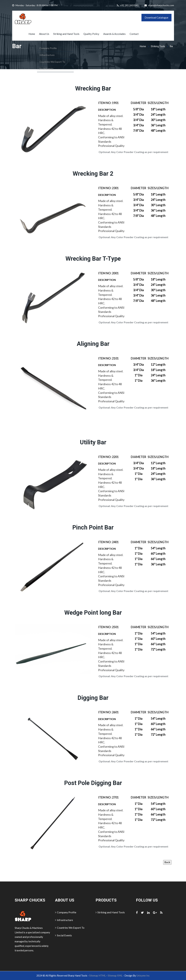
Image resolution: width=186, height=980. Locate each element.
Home (32, 34)
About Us (44, 34)
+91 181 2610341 (129, 5)
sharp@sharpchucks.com (161, 5)
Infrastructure (64, 920)
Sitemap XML (115, 975)
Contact (134, 34)
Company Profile (66, 912)
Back (167, 862)
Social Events (63, 935)
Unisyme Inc (143, 975)
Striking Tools (158, 46)
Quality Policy (91, 34)
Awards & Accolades (114, 34)
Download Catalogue (156, 17)
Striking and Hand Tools (66, 34)
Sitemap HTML (98, 975)
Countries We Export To (70, 928)
